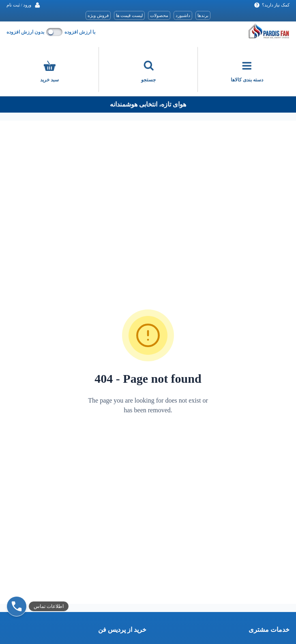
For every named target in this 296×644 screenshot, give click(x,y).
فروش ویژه (98, 15)
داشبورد (183, 15)
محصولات (159, 15)
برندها (203, 15)
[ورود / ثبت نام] (24, 5)
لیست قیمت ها (130, 15)
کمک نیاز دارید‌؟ (272, 5)
